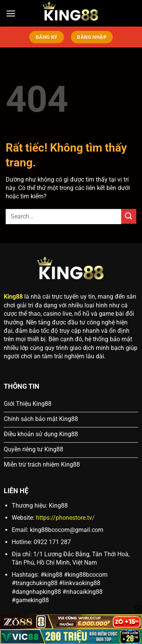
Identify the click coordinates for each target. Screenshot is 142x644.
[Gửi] (129, 216)
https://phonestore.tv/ (65, 518)
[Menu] (11, 13)
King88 (13, 297)
